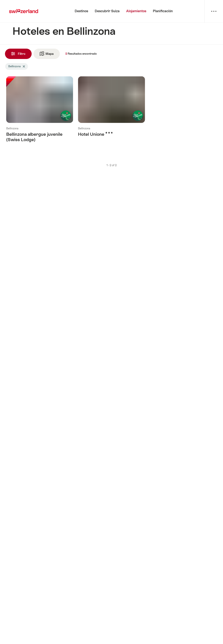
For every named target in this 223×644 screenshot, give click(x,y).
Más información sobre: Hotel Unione (111, 111)
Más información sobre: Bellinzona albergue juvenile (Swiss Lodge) (40, 113)
